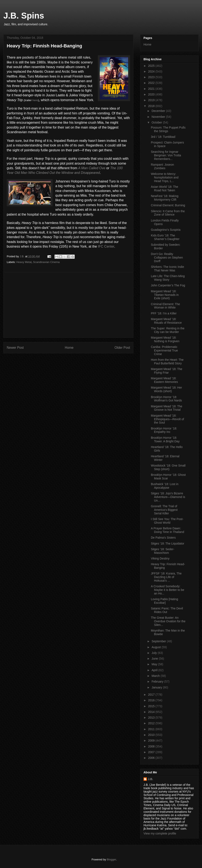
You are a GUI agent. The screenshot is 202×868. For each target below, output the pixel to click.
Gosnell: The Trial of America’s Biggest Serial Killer (164, 510)
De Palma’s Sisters (163, 538)
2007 (152, 752)
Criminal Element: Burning (168, 205)
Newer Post (15, 348)
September (159, 641)
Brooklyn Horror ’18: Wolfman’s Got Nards (166, 399)
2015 (152, 706)
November (159, 117)
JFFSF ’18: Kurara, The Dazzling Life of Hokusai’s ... (166, 577)
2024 (152, 71)
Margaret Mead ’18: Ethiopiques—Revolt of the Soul (167, 419)
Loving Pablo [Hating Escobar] (164, 601)
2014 (152, 712)
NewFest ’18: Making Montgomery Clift (165, 198)
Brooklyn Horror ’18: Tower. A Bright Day (165, 439)
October (157, 122)
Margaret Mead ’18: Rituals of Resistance (166, 321)
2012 (152, 723)
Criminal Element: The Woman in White (165, 306)
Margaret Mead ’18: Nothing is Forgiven (165, 339)
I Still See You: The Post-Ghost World (167, 521)
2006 (152, 758)
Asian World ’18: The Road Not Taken (164, 188)
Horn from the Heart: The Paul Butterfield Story (167, 362)
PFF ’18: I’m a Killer (164, 313)
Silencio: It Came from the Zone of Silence (168, 213)
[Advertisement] (68, 305)
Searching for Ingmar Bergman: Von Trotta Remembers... (166, 155)
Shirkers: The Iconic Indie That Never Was (167, 269)
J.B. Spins (24, 16)
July (155, 653)
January (157, 687)
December (159, 111)
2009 (152, 741)
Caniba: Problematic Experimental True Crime (164, 350)
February (158, 682)
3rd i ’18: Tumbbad (163, 137)
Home (69, 348)
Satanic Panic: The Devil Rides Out (167, 610)
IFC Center (106, 246)
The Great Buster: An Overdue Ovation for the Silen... (168, 621)
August (156, 647)
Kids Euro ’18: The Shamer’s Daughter (165, 237)
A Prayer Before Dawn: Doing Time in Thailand (167, 530)
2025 (152, 66)
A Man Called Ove (92, 168)
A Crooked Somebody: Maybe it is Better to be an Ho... (167, 590)
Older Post (122, 348)
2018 (152, 106)
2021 (152, 89)
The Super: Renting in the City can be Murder (168, 330)
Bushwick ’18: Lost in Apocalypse (165, 486)
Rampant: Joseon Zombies (162, 166)
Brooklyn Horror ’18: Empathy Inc (164, 430)
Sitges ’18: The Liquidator (168, 543)
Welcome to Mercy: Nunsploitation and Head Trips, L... (165, 177)
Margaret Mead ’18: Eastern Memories (164, 380)
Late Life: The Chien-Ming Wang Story (168, 278)
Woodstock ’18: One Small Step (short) (168, 467)
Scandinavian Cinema (46, 262)
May (155, 664)
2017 (152, 695)
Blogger (111, 859)
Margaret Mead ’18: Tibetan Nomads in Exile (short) (165, 295)
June (155, 659)
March (156, 676)
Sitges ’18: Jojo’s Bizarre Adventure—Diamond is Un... (168, 497)
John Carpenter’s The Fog (168, 285)
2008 (152, 746)
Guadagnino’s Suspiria (166, 230)
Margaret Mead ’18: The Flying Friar (167, 371)
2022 (152, 83)
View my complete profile (160, 833)
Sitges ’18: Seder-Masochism (163, 551)
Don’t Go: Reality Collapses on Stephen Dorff (167, 258)
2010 (152, 735)
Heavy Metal (24, 262)
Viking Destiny (160, 558)
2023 (152, 77)
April (155, 670)
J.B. (150, 779)
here (35, 100)
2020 (152, 94)
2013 (152, 718)
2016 (152, 700)
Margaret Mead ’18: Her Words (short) (166, 389)
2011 (152, 729)
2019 (152, 100)
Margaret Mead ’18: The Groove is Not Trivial (167, 408)
